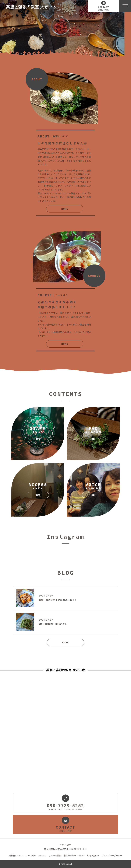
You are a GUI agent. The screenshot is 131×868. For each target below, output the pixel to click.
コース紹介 (31, 855)
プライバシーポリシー (112, 855)
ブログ (81, 855)
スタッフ (42, 855)
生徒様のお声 (70, 855)
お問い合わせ (93, 855)
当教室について (16, 855)
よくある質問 (55, 855)
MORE (65, 209)
